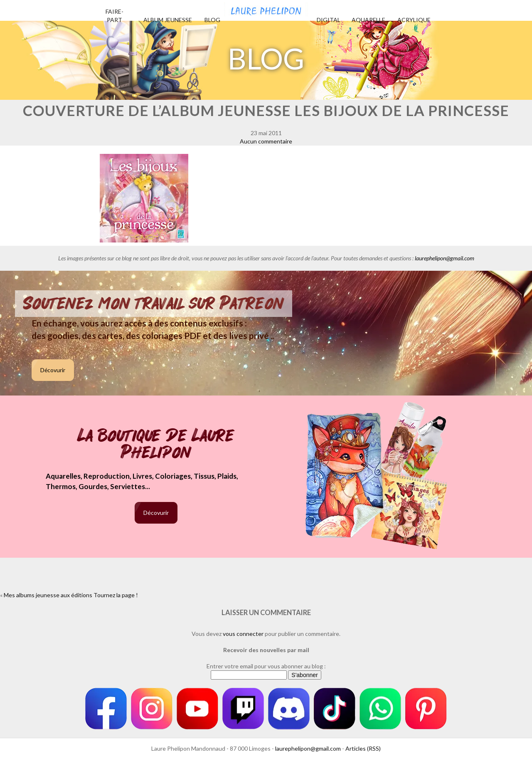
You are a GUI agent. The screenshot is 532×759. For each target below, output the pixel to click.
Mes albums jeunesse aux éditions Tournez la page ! (71, 595)
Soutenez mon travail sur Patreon (154, 304)
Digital (329, 20)
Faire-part (115, 16)
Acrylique (414, 20)
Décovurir (53, 370)
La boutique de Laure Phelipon (156, 445)
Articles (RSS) (363, 748)
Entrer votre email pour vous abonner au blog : (266, 666)
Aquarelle (368, 20)
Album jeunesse (168, 20)
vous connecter (243, 634)
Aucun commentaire (266, 141)
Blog (212, 20)
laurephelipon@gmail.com (445, 258)
